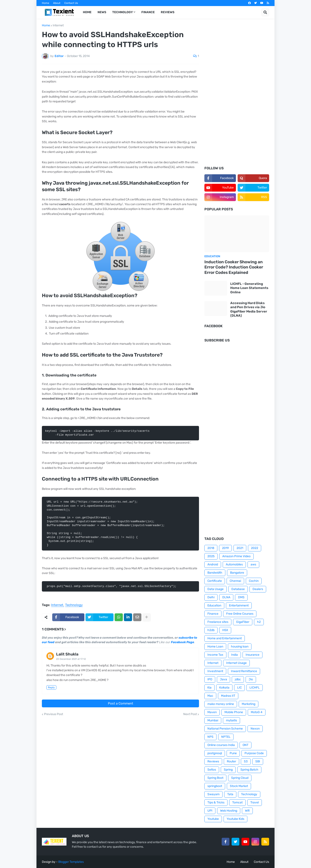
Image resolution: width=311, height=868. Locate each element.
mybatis (231, 720)
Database (238, 589)
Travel (255, 802)
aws (253, 564)
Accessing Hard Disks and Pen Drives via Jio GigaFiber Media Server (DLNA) (249, 309)
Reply (51, 687)
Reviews (213, 761)
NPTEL (226, 737)
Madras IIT (228, 696)
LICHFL (255, 688)
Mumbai (213, 720)
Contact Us (71, 3)
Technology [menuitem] (122, 12)
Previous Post (54, 714)
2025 (211, 556)
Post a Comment (121, 703)
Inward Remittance (244, 671)
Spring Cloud (240, 778)
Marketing (249, 704)
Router (231, 761)
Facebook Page (182, 642)
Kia (209, 688)
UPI (210, 811)
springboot (215, 786)
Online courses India (221, 745)
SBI (258, 761)
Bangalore (237, 573)
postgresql (215, 753)
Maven (212, 712)
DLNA (226, 597)
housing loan (240, 647)
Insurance (253, 655)
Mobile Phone (234, 712)
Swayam (213, 794)
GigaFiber (243, 622)
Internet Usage (236, 663)
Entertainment (239, 605)
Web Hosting (229, 811)
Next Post (190, 714)
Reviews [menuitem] (168, 12)
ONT (245, 745)
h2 (259, 622)
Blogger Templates (71, 862)
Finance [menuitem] (148, 12)
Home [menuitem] (87, 12)
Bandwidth (215, 573)
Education (214, 605)
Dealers (258, 589)
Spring (228, 770)
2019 (225, 548)
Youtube (213, 819)
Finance (213, 614)
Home (46, 3)
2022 (255, 548)
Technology (74, 605)
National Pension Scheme (225, 729)
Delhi (211, 597)
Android (213, 564)
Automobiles (234, 564)
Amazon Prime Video (236, 556)
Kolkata (224, 688)
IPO (210, 679)
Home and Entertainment (225, 638)
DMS (241, 597)
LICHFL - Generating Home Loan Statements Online (249, 288)
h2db (211, 630)
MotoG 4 (257, 712)
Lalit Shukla (67, 654)
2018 (211, 548)
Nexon (255, 729)
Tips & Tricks (216, 802)
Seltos (212, 770)
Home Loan (215, 647)
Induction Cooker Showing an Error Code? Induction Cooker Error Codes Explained (234, 267)
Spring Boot (215, 778)
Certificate (215, 581)
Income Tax (215, 655)
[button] (265, 12)
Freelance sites (218, 622)
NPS (210, 737)
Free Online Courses (240, 614)
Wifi (247, 811)
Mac (210, 696)
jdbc (238, 679)
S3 (246, 761)
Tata (230, 794)
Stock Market (239, 786)
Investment (215, 671)
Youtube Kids (235, 819)
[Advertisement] (237, 95)
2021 (240, 548)
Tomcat (237, 802)
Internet (58, 25)
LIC (239, 688)
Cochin (254, 581)
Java (223, 679)
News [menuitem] (102, 12)
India (234, 655)
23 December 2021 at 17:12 (71, 659)
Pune (233, 753)
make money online (221, 704)
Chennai (235, 581)
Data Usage (215, 589)
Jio (251, 679)
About (57, 3)
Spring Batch (249, 770)
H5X (225, 630)
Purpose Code (254, 753)
